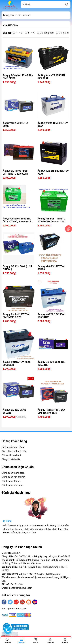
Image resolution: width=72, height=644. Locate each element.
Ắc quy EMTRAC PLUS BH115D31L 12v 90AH (15, 172)
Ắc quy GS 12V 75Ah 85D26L (14, 411)
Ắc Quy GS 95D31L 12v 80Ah (16, 124)
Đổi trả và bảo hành (11, 455)
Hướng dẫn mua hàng (13, 447)
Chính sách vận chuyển (13, 477)
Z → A (30, 33)
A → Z (18, 33)
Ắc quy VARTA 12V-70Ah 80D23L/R (17, 363)
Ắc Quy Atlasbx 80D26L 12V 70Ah (53, 172)
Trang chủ (8, 15)
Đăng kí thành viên (11, 459)
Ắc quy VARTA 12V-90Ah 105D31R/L (51, 316)
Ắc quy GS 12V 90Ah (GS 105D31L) (51, 363)
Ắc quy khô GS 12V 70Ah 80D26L (51, 268)
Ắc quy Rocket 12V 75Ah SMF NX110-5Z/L (17, 316)
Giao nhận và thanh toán (14, 451)
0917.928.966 (36, 574)
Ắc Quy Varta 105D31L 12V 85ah (53, 124)
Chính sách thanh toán (13, 473)
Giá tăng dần (45, 33)
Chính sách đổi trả (11, 481)
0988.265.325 (53, 574)
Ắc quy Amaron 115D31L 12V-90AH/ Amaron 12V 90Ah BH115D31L (51, 220)
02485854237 (20, 574)
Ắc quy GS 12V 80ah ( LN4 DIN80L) (17, 268)
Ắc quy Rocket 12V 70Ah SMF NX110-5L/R (51, 411)
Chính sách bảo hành (12, 485)
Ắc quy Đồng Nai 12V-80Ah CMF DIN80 (18, 77)
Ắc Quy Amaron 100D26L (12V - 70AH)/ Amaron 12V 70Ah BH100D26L (18, 220)
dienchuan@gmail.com (20, 588)
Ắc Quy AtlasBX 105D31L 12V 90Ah (52, 77)
